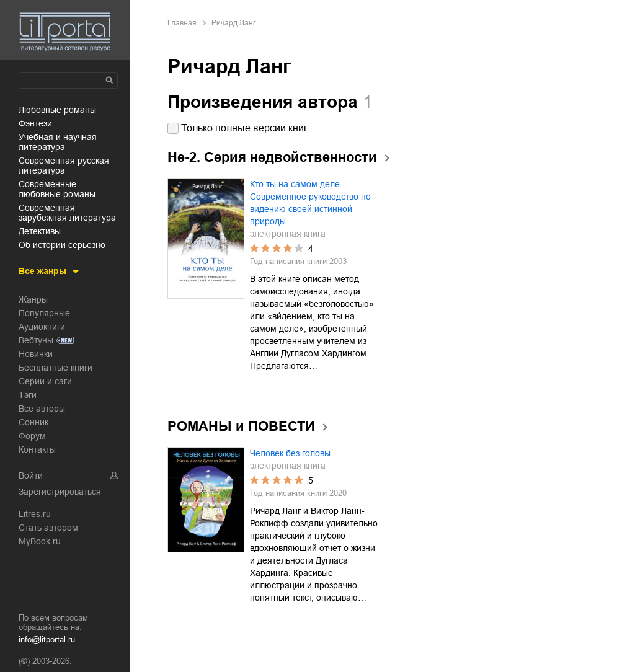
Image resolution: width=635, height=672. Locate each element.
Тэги (28, 395)
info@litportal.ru (47, 639)
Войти (31, 475)
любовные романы (57, 110)
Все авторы (42, 409)
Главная (182, 23)
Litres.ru (35, 514)
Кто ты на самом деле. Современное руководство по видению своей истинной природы (310, 203)
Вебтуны (36, 340)
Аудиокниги (42, 327)
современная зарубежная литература (67, 213)
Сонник (33, 422)
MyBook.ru (40, 541)
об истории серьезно (62, 245)
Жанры (33, 299)
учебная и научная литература (58, 142)
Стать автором (48, 528)
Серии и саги (45, 381)
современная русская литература (64, 166)
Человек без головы (290, 453)
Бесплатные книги (56, 368)
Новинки (36, 354)
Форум (32, 436)
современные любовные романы (57, 189)
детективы (40, 231)
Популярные (44, 313)
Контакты (37, 449)
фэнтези (35, 123)
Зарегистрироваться (60, 492)
